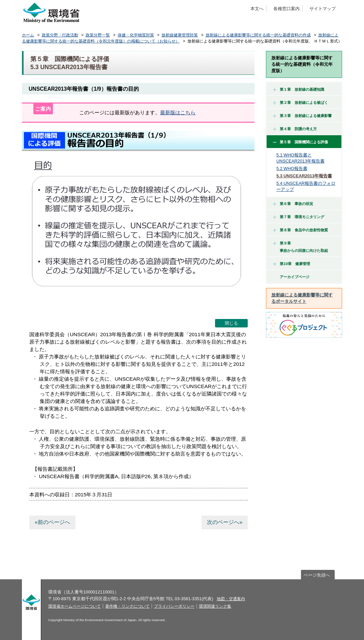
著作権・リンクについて (127, 606)
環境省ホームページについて (74, 606)
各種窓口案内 (286, 9)
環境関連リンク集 (215, 606)
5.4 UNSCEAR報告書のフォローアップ (306, 186)
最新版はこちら (178, 112)
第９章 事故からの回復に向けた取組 (300, 247)
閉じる (231, 323)
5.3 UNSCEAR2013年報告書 (304, 176)
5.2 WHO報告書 (292, 168)
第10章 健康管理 (292, 264)
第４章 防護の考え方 (295, 129)
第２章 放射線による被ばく (300, 103)
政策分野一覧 (98, 35)
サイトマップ (323, 9)
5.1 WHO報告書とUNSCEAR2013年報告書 (300, 158)
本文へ (257, 9)
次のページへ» (225, 522)
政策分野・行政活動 (60, 35)
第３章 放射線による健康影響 (302, 116)
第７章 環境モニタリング (299, 217)
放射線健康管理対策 (180, 35)
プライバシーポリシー (174, 606)
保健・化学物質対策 (136, 35)
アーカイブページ (295, 277)
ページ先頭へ (317, 575)
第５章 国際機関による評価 (300, 142)
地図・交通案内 (231, 599)
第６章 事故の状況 (293, 204)
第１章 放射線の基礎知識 (299, 89)
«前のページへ (52, 522)
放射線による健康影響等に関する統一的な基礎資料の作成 (258, 35)
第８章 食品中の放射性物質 (300, 230)
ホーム (28, 35)
